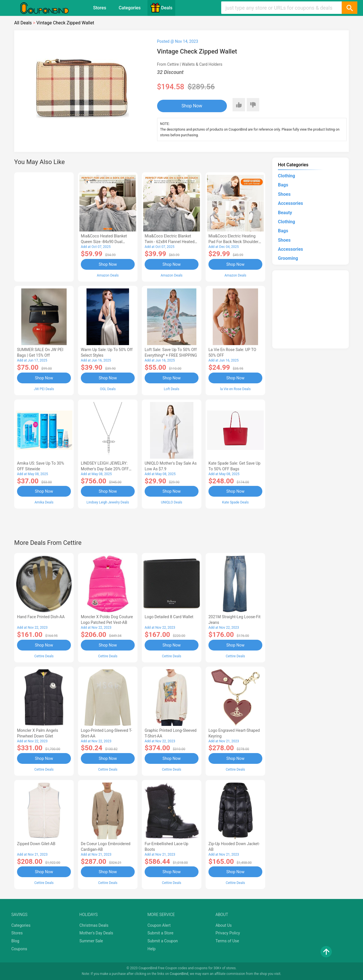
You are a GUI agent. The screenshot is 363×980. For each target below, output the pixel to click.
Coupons (19, 949)
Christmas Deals (94, 925)
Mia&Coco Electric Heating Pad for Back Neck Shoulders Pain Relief (235, 242)
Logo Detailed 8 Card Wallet (169, 617)
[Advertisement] (44, 226)
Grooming (288, 258)
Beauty (285, 213)
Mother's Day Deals (96, 933)
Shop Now (192, 106)
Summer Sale (91, 941)
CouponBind (179, 974)
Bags (283, 185)
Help (152, 949)
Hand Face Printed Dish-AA (41, 617)
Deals (161, 8)
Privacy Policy (228, 933)
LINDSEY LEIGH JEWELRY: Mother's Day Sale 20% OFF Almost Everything (105, 469)
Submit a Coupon (163, 941)
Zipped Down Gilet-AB (36, 844)
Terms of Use (227, 941)
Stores (100, 8)
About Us (224, 925)
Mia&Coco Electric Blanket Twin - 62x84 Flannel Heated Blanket (170, 242)
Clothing (286, 176)
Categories (130, 8)
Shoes (284, 194)
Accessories (290, 203)
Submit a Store (161, 933)
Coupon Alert (159, 925)
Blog (15, 941)
